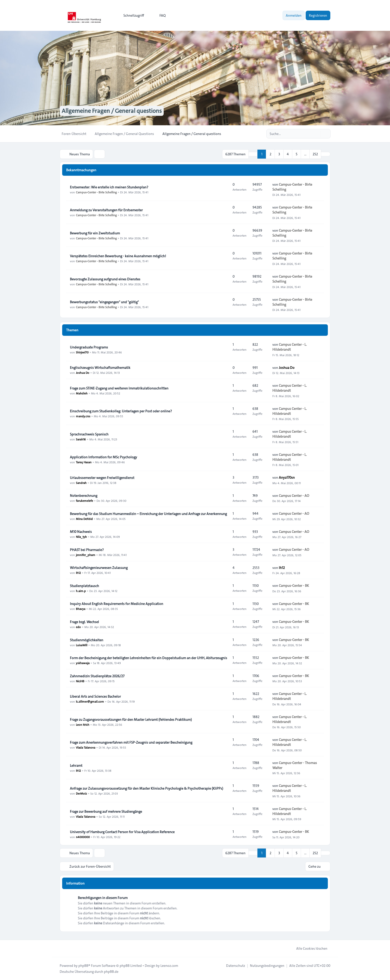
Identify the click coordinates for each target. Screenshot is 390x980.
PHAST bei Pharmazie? (87, 550)
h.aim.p (81, 591)
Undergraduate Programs (89, 347)
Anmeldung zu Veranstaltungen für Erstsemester (106, 210)
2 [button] (270, 154)
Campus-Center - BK (294, 586)
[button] (326, 154)
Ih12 (78, 573)
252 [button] (315, 154)
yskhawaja (83, 663)
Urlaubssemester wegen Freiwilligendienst (102, 478)
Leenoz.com (169, 966)
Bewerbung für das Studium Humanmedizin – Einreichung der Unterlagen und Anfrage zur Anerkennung (148, 514)
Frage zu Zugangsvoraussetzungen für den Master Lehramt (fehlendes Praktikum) (131, 720)
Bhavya (81, 609)
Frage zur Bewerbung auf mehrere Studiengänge (106, 811)
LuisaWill (82, 645)
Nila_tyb (81, 537)
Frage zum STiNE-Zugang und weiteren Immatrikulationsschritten (119, 388)
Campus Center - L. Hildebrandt (290, 347)
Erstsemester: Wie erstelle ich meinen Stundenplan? (109, 187)
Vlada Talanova (86, 747)
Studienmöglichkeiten (87, 640)
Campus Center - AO (294, 496)
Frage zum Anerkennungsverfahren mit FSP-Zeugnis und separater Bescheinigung (131, 742)
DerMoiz (81, 793)
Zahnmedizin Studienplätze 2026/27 (97, 676)
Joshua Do (83, 373)
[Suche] (316, 134)
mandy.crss (83, 416)
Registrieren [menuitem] (318, 15)
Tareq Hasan (84, 462)
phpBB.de (111, 972)
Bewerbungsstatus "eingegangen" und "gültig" (104, 302)
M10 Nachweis (81, 532)
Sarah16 (81, 439)
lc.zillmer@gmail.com (90, 701)
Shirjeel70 (82, 352)
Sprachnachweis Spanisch (89, 434)
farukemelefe (84, 501)
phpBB (83, 966)
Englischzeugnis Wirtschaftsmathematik (100, 368)
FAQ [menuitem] (159, 15)
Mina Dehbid (84, 519)
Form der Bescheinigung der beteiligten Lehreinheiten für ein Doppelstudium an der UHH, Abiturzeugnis (148, 658)
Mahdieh (82, 393)
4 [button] (288, 154)
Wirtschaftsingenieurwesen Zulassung (99, 568)
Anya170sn (287, 477)
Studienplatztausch (84, 586)
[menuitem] (131, 15)
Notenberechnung (84, 496)
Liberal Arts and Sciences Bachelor (95, 696)
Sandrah (81, 483)
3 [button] (279, 154)
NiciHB (80, 681)
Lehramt (76, 766)
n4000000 (83, 837)
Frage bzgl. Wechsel (84, 622)
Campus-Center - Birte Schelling (96, 192)
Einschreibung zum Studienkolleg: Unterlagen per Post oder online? (121, 411)
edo (78, 627)
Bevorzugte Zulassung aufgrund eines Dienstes (105, 279)
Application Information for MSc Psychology (103, 457)
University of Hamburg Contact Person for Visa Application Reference (122, 832)
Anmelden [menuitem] (294, 15)
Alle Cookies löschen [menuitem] (309, 948)
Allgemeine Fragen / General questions (112, 111)
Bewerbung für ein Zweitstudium (95, 233)
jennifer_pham (86, 555)
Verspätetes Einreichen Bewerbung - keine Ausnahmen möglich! (118, 256)
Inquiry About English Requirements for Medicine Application (117, 604)
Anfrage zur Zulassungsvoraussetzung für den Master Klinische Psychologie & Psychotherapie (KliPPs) (146, 788)
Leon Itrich (83, 724)
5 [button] (297, 154)
